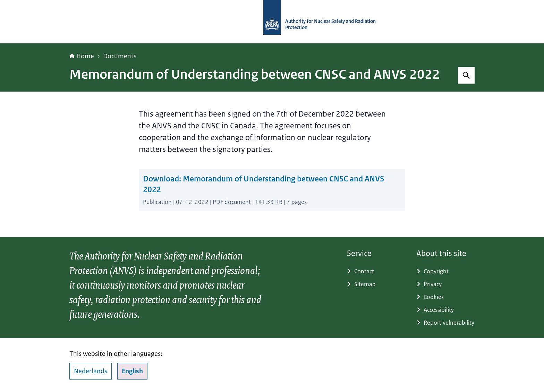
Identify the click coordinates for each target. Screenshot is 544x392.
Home (82, 56)
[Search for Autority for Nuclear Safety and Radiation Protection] (466, 75)
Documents (120, 56)
